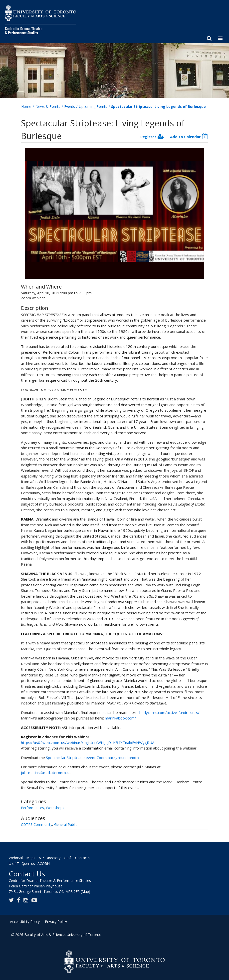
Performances (32, 808)
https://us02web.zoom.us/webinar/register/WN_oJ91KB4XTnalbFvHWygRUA (88, 743)
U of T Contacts (77, 858)
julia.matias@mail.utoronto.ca (46, 773)
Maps (31, 858)
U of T (14, 864)
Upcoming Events (93, 106)
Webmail (16, 858)
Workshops (55, 808)
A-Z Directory (50, 858)
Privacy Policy (56, 922)
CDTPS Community (37, 824)
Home (26, 106)
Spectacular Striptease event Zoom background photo (92, 758)
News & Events (48, 106)
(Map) (85, 892)
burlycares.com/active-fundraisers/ (169, 712)
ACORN (44, 864)
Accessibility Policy (25, 922)
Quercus (28, 864)
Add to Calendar (185, 137)
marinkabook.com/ (120, 718)
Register (148, 137)
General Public (66, 824)
